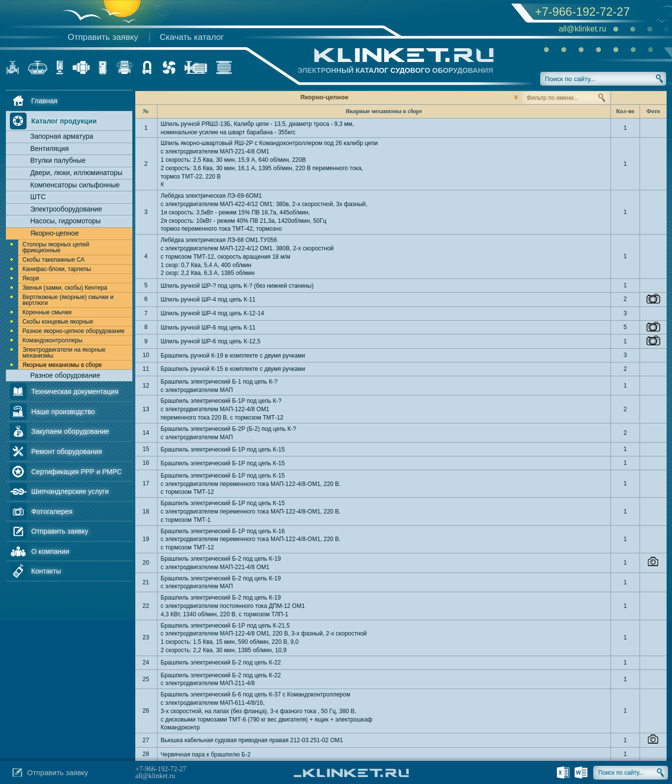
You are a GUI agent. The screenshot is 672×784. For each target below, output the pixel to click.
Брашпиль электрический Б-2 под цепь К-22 (221, 663)
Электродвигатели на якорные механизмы (64, 353)
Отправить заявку (103, 37)
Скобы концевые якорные (58, 322)
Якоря (31, 278)
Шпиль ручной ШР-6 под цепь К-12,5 (211, 341)
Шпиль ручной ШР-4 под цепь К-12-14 (213, 313)
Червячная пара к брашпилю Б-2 (206, 754)
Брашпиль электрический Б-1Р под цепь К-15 (223, 450)
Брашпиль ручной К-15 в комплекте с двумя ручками (233, 369)
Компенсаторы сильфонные (75, 185)
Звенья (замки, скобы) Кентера (65, 288)
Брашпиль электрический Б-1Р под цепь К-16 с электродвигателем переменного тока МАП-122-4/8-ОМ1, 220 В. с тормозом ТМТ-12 (251, 540)
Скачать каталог (192, 37)
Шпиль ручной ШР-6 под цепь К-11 (208, 328)
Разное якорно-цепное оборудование (74, 331)
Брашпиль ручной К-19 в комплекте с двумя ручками (233, 356)
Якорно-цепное (55, 233)
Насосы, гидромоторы (66, 221)
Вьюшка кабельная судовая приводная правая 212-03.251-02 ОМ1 (252, 740)
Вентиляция (50, 149)
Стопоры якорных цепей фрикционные (56, 247)
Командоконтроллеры (53, 340)
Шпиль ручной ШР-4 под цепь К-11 (208, 300)
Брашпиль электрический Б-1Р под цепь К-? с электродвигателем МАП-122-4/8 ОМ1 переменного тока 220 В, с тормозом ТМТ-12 (222, 409)
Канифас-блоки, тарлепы (57, 269)
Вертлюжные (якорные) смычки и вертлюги (68, 300)
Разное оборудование (65, 375)
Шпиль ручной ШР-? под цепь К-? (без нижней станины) (237, 286)
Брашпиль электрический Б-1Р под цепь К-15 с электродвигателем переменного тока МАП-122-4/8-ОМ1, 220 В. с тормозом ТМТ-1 (251, 512)
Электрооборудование (66, 209)
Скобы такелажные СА (54, 260)
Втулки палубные (58, 160)
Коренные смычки (47, 312)
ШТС (38, 197)
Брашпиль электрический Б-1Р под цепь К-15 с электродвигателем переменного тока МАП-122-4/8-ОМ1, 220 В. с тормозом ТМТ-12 (251, 484)
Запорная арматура (62, 136)
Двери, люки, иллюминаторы (76, 173)
